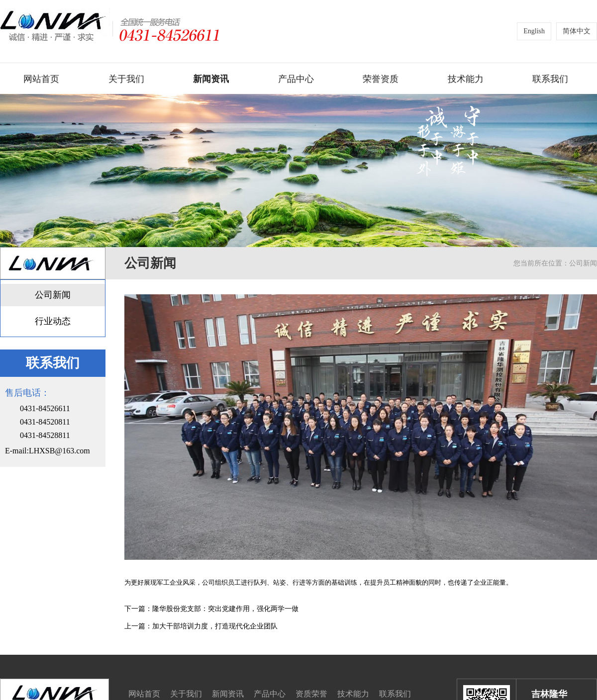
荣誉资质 (381, 80)
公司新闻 (53, 295)
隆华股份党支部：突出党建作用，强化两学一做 (225, 609)
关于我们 (126, 80)
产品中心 (296, 80)
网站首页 (41, 80)
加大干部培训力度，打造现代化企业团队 (215, 626)
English (534, 31)
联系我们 (550, 80)
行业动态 (53, 321)
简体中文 (577, 31)
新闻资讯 (211, 80)
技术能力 (466, 80)
